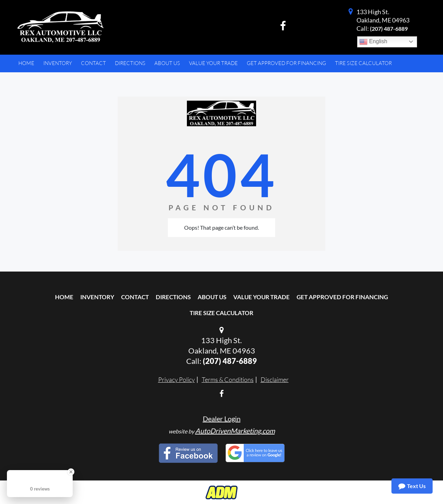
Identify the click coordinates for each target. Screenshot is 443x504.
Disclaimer (275, 379)
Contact (135, 297)
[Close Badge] (71, 472)
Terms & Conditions (228, 379)
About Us (212, 297)
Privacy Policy (177, 379)
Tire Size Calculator (221, 313)
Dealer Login (222, 419)
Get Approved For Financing (342, 297)
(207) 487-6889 (389, 29)
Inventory (97, 297)
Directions (173, 297)
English (373, 42)
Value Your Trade (261, 297)
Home (64, 297)
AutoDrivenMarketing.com (235, 431)
